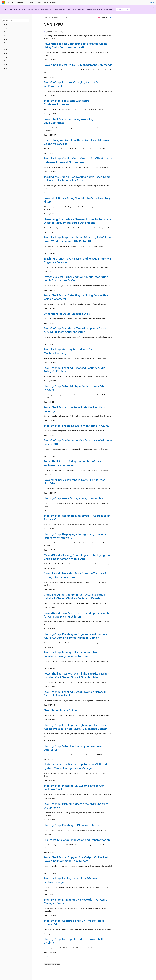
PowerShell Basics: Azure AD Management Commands (78, 65)
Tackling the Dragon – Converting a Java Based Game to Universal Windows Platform (77, 178)
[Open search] (147, 3)
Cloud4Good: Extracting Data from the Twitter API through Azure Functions (76, 575)
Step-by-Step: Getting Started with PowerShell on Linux (73, 941)
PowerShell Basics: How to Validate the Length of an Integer (75, 409)
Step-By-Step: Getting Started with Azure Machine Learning (70, 351)
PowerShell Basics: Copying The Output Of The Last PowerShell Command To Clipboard (76, 859)
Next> (46, 956)
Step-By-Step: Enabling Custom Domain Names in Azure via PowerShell (75, 694)
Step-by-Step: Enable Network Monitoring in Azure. (76, 425)
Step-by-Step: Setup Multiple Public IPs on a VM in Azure (74, 388)
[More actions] (110, 18)
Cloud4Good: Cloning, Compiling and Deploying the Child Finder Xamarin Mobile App (77, 557)
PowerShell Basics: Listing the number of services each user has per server (75, 463)
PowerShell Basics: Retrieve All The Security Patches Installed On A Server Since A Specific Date (76, 675)
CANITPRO (65, 18)
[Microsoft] (4, 3)
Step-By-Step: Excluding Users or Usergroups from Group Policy (76, 806)
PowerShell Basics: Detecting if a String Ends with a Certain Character (76, 297)
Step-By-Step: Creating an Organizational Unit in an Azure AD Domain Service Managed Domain (76, 636)
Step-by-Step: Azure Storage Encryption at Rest (74, 498)
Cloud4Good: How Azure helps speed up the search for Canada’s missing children (76, 615)
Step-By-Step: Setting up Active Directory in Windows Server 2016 (78, 442)
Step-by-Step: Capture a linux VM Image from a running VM (74, 922)
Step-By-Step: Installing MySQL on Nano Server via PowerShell (74, 787)
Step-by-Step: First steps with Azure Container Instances (67, 102)
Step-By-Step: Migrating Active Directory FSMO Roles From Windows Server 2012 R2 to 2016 (78, 239)
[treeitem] (16, 25)
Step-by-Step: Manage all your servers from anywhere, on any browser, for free (71, 654)
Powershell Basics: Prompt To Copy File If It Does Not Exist (74, 481)
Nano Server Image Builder (61, 710)
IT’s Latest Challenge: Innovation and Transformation (77, 840)
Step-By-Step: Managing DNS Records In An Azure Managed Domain (76, 901)
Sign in (152, 3)
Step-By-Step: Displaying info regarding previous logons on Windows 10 (75, 536)
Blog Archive (55, 18)
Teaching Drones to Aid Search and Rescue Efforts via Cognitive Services (77, 260)
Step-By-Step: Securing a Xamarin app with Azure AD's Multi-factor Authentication (75, 330)
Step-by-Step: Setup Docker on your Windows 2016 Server (73, 748)
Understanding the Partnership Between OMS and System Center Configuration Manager (75, 766)
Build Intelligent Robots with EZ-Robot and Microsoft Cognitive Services (77, 142)
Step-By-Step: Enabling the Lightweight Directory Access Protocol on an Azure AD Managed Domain (76, 727)
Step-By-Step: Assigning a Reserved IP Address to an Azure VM (77, 517)
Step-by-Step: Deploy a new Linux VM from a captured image (72, 880)
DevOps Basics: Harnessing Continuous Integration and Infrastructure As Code (76, 279)
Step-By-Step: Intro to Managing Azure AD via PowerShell (71, 84)
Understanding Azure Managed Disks (67, 313)
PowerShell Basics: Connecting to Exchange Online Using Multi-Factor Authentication (76, 45)
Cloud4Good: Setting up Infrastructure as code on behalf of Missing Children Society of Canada (76, 596)
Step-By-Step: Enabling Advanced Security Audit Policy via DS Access (74, 369)
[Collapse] (29, 16)
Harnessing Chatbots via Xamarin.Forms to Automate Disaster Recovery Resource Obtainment (77, 221)
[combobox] (16, 20)
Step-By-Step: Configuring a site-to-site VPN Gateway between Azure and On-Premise (78, 160)
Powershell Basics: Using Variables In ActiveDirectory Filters (77, 200)
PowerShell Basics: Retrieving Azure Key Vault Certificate (69, 121)
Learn (46, 18)
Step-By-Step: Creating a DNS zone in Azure (71, 825)
